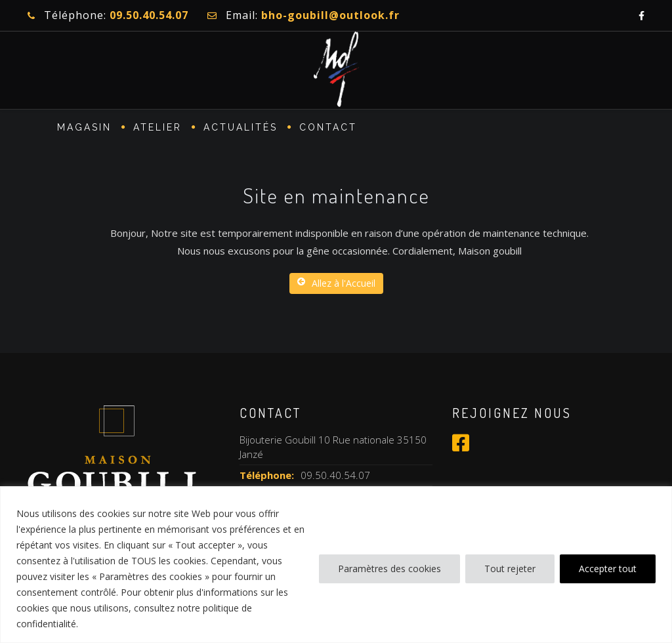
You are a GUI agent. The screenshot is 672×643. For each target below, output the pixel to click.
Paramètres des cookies (389, 569)
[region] (336, 565)
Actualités (241, 129)
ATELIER (157, 129)
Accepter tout (608, 569)
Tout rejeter (510, 569)
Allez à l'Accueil (336, 283)
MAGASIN (84, 129)
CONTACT (328, 129)
